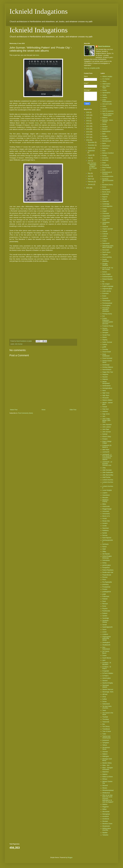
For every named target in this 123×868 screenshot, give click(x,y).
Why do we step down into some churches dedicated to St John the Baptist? (108, 799)
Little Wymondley (108, 475)
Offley (104, 552)
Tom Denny (106, 727)
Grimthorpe (106, 365)
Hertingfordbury (107, 388)
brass (104, 163)
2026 (88, 112)
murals (105, 526)
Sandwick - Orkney (106, 621)
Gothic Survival (107, 342)
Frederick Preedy (108, 326)
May (89, 173)
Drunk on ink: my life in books (108, 269)
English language (108, 286)
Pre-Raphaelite (107, 582)
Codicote (105, 234)
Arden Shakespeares (107, 101)
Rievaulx (105, 604)
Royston (105, 609)
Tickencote (106, 722)
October (91, 148)
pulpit (104, 594)
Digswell (105, 255)
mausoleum (106, 495)
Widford (105, 804)
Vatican (105, 745)
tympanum (106, 740)
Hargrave (105, 374)
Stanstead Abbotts (106, 686)
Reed (104, 601)
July (89, 158)
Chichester (106, 213)
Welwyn (105, 779)
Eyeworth (105, 298)
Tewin (104, 710)
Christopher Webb (106, 219)
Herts (104, 391)
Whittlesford (106, 793)
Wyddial (105, 833)
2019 (88, 132)
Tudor (104, 734)
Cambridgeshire (107, 206)
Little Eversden (107, 470)
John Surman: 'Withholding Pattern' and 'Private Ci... (92, 166)
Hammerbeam (107, 370)
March (90, 179)
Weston (105, 788)
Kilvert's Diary (107, 437)
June (90, 161)
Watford (105, 774)
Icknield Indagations (39, 11)
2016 (88, 140)
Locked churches (108, 480)
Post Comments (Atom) (25, 413)
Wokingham (106, 814)
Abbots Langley (107, 76)
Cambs (105, 209)
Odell (104, 549)
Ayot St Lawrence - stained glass (108, 114)
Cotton (104, 241)
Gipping (105, 340)
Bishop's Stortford (108, 153)
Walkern (105, 754)
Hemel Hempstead (106, 382)
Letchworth (106, 452)
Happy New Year (108, 372)
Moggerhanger (107, 509)
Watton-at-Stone (108, 777)
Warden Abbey (107, 763)
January (91, 184)
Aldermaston (106, 84)
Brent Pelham (107, 168)
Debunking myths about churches (108, 247)
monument (106, 511)
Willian (104, 809)
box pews (105, 158)
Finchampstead (107, 303)
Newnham (106, 528)
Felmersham (106, 301)
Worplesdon (106, 826)
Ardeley (105, 97)
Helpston (105, 379)
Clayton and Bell (108, 229)
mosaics (105, 523)
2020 (88, 129)
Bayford (105, 129)
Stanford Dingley (108, 683)
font (104, 316)
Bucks (104, 187)
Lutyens (105, 493)
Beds (104, 134)
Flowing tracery (107, 314)
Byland (105, 199)
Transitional (106, 729)
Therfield (105, 717)
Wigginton (106, 807)
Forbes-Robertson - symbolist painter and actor (108, 321)
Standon (105, 681)
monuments (106, 514)
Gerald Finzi (106, 335)
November (91, 145)
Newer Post (14, 410)
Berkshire (105, 148)
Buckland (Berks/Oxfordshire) (108, 181)
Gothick (105, 345)
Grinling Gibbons (108, 367)
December (91, 142)
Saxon (104, 630)
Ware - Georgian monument (108, 769)
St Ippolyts (106, 671)
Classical (105, 227)
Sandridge (106, 618)
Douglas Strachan (105, 264)
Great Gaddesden (106, 355)
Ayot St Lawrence (108, 111)
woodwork (106, 816)
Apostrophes (106, 93)
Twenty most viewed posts (107, 737)
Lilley (104, 468)
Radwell (105, 599)
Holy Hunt (106, 409)
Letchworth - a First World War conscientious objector (107, 457)
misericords (106, 506)
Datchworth (106, 243)
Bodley (105, 156)
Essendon (106, 293)
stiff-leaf (105, 694)
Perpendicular (107, 575)
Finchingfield (106, 305)
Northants (105, 544)
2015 (88, 188)
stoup (104, 697)
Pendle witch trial (108, 572)
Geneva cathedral (105, 329)
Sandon (105, 616)
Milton (104, 504)
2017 (88, 137)
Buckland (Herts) (108, 185)
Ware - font (106, 765)
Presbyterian (106, 587)
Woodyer (105, 821)
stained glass (107, 678)
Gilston (105, 337)
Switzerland (106, 704)
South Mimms (107, 658)
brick (104, 170)
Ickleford (105, 411)
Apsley (105, 95)
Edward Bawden (108, 279)
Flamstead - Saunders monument (106, 310)
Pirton (104, 580)
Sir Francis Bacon (106, 652)
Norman (105, 535)
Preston (105, 589)
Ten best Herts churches (107, 707)
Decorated (106, 250)
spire (104, 660)
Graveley (105, 349)
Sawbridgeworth (108, 627)
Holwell (105, 407)
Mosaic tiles (106, 521)
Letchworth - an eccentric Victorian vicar (107, 464)
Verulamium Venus (106, 748)
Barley (104, 124)
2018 (88, 135)
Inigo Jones (106, 414)
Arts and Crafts (107, 104)
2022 (88, 123)
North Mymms (107, 538)
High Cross (106, 393)
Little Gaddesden (108, 472)
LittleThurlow (106, 477)
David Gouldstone (104, 46)
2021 (88, 126)
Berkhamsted (107, 141)
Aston (104, 106)
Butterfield (106, 194)
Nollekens (106, 531)
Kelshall (105, 434)
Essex (104, 296)
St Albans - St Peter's (107, 668)
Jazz (104, 416)
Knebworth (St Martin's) (107, 446)
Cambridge (106, 204)
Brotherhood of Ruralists (107, 173)
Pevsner (105, 577)
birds (104, 151)
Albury (104, 81)
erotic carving (107, 291)
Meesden (105, 498)
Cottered (105, 239)
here (37, 55)
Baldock (105, 118)
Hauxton (105, 377)
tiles (104, 724)
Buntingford (106, 190)
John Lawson (107, 427)
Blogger (70, 857)
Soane (104, 655)
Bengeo (105, 136)
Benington (106, 139)
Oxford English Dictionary (107, 557)
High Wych (106, 395)
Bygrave (105, 197)
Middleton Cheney (105, 501)
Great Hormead (107, 358)
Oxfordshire (106, 560)
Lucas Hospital (107, 490)
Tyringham (106, 743)
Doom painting (107, 257)
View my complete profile (92, 68)
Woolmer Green (107, 824)
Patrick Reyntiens (108, 570)
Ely (103, 281)
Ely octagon (106, 284)
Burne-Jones (106, 192)
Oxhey (104, 563)
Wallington (106, 756)
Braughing (106, 165)
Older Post (73, 410)
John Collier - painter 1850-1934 (107, 420)
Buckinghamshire (108, 176)
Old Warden (106, 554)
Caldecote (106, 201)
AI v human (106, 79)
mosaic (105, 518)
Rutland (105, 613)
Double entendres (106, 260)
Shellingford (106, 643)
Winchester (106, 812)
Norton (105, 547)
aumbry (105, 109)
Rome (104, 606)
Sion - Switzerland (106, 648)
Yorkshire (105, 835)
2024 (88, 118)
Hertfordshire (107, 386)
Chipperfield (106, 216)
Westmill (105, 786)
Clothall (105, 231)
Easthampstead (107, 277)
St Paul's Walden (108, 673)
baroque (105, 127)
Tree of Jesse (107, 731)
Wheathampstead (108, 790)
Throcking (106, 719)
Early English (107, 274)
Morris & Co (106, 516)
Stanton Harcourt (108, 689)
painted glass (107, 565)
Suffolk (105, 699)
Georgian (105, 333)
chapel (104, 211)
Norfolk (105, 533)
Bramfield (105, 160)
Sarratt (105, 625)
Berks (104, 143)
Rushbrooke (106, 611)
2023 (88, 121)
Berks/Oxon (106, 146)
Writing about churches (107, 829)
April (89, 176)
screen (105, 632)
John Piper (106, 429)
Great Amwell (107, 352)
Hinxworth (106, 398)
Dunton (105, 272)
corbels (105, 236)
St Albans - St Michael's (107, 664)
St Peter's (105, 676)
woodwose (106, 819)
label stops (106, 450)
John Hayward (107, 425)
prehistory (106, 584)
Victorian (105, 752)
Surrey (104, 702)
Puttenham (106, 596)
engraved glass (107, 289)
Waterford (105, 772)
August (90, 155)
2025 (88, 115)
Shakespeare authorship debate (107, 638)
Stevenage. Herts (108, 692)
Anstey (105, 90)
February (91, 182)
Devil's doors (106, 252)
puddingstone (107, 592)
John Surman (19, 344)
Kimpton (105, 439)
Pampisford (106, 568)
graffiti (104, 347)
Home (44, 410)
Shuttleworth (106, 645)
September (91, 151)
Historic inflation (107, 400)
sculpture (105, 634)
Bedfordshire (106, 131)
